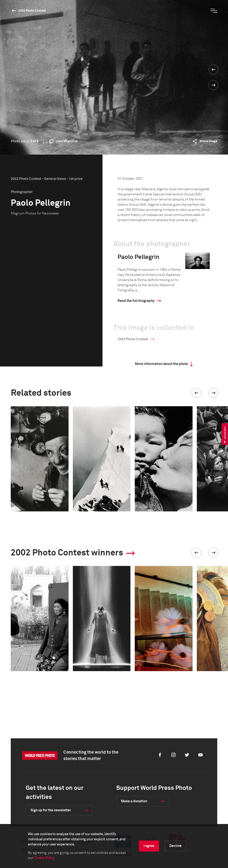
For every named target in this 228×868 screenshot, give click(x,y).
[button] (196, 393)
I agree (149, 846)
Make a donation (134, 801)
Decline (175, 846)
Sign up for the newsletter (51, 810)
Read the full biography (136, 301)
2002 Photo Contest (32, 11)
